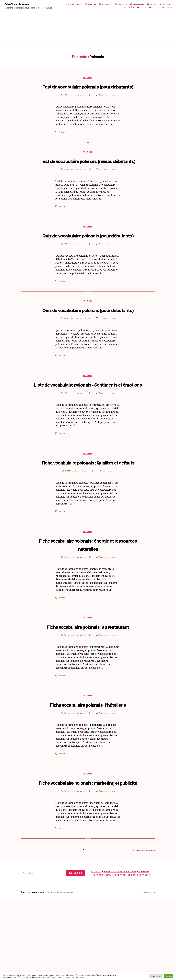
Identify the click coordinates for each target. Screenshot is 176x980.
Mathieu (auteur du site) (76, 104)
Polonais (88, 78)
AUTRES (166, 8)
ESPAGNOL (121, 5)
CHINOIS (154, 8)
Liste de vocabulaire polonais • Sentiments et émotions (88, 424)
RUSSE (142, 8)
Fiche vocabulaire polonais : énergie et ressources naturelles (88, 597)
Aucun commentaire (107, 104)
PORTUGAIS (137, 5)
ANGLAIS (90, 5)
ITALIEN (152, 5)
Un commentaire (107, 523)
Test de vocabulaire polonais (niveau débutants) (88, 174)
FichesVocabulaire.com (19, 4)
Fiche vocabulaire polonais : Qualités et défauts (88, 510)
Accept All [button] (168, 976)
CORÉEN (129, 8)
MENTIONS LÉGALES (116, 953)
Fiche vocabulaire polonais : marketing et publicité (88, 857)
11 (97, 928)
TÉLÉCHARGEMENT (73, 5)
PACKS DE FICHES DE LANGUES (124, 949)
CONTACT (97, 949)
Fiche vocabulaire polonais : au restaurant (88, 684)
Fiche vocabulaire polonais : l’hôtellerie (88, 770)
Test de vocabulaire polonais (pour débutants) (88, 91)
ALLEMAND (105, 5)
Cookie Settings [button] (156, 976)
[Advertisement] (88, 29)
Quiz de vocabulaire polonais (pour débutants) (88, 257)
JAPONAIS (165, 5)
